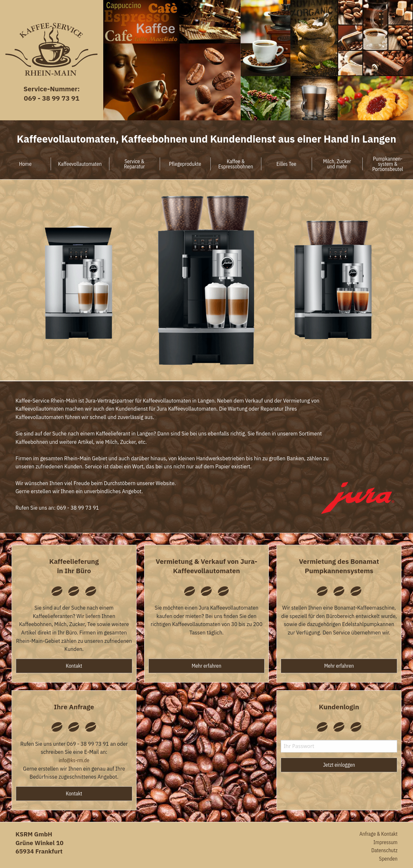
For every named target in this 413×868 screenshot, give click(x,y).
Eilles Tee (286, 164)
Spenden (388, 859)
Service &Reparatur (134, 164)
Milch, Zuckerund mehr (337, 164)
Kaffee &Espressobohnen (236, 164)
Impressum (385, 842)
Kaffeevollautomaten (80, 164)
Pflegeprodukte (185, 164)
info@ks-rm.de (74, 760)
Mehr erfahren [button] (206, 666)
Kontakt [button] (74, 666)
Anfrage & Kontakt (378, 834)
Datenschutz (384, 850)
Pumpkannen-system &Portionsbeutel (388, 164)
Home (25, 164)
